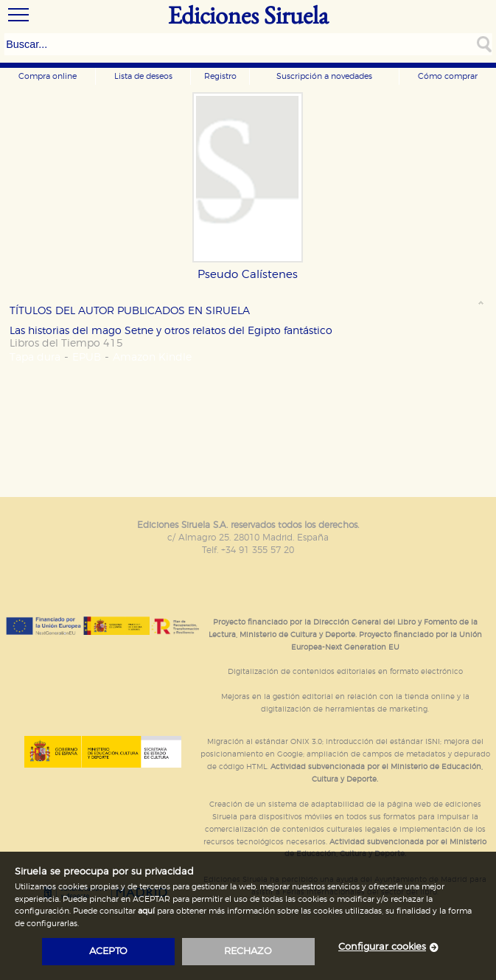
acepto (108, 952)
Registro (220, 76)
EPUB (87, 357)
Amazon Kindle (152, 357)
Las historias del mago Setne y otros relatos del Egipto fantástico (171, 331)
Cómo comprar (448, 76)
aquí (146, 911)
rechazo (248, 952)
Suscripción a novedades (324, 76)
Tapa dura (35, 357)
